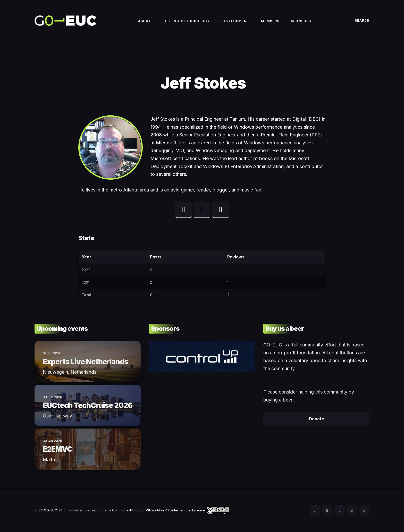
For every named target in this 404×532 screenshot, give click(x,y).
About (145, 21)
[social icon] (315, 510)
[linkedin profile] (202, 210)
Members (270, 21)
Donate (317, 419)
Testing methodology (186, 21)
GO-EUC (50, 510)
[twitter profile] (183, 210)
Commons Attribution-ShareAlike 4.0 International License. (171, 510)
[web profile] (221, 210)
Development (235, 21)
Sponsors (301, 21)
